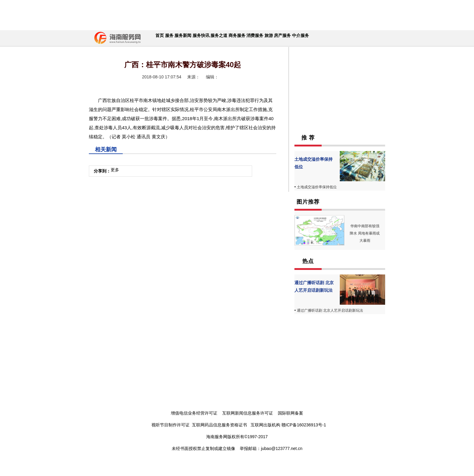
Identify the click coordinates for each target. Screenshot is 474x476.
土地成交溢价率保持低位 (317, 187)
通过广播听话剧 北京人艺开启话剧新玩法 (330, 310)
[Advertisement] (235, 15)
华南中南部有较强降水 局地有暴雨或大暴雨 (365, 233)
